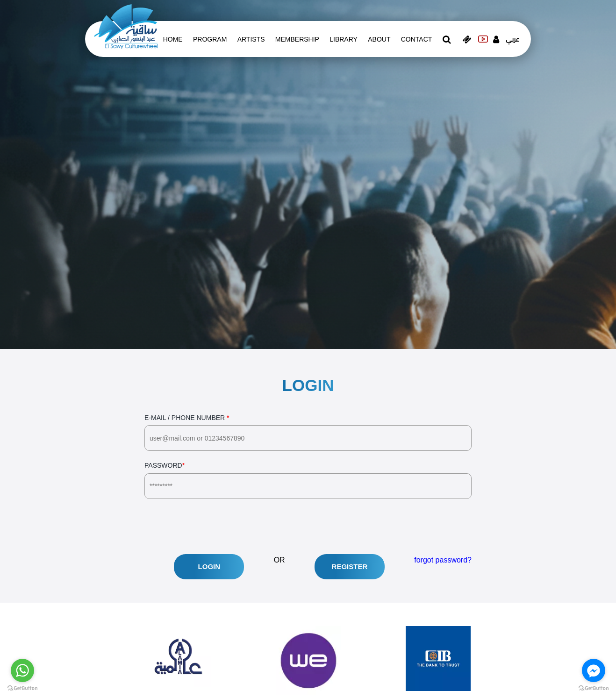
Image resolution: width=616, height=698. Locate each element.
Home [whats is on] (173, 39)
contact (417, 39)
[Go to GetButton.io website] (594, 688)
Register (350, 566)
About (379, 39)
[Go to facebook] (594, 670)
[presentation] (215, 527)
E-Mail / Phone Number (308, 432)
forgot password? (443, 560)
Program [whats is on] (210, 39)
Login (209, 566)
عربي (512, 39)
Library (344, 39)
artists (251, 39)
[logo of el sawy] (126, 26)
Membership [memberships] (297, 39)
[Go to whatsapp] (22, 670)
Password (308, 480)
